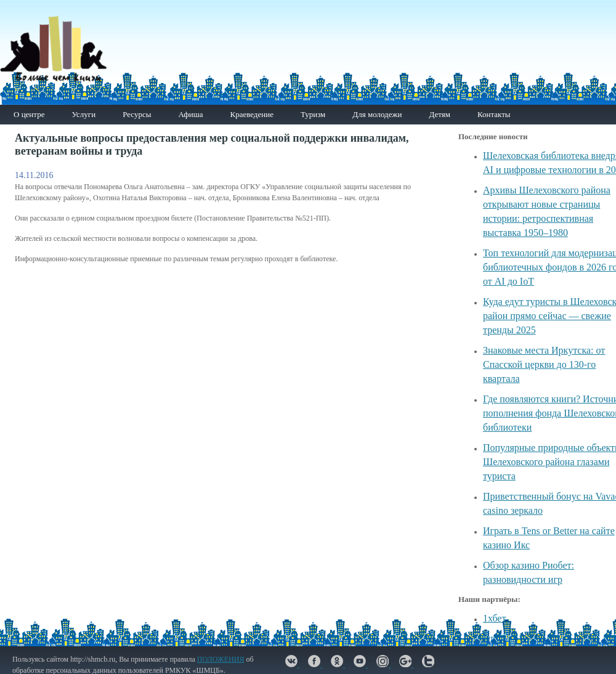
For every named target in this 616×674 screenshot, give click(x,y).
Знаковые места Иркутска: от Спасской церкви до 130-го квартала (544, 364)
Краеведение (251, 114)
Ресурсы (137, 114)
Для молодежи (377, 114)
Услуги (83, 114)
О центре (29, 114)
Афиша (190, 114)
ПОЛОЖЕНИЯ (221, 659)
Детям (440, 114)
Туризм (313, 114)
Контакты (494, 114)
